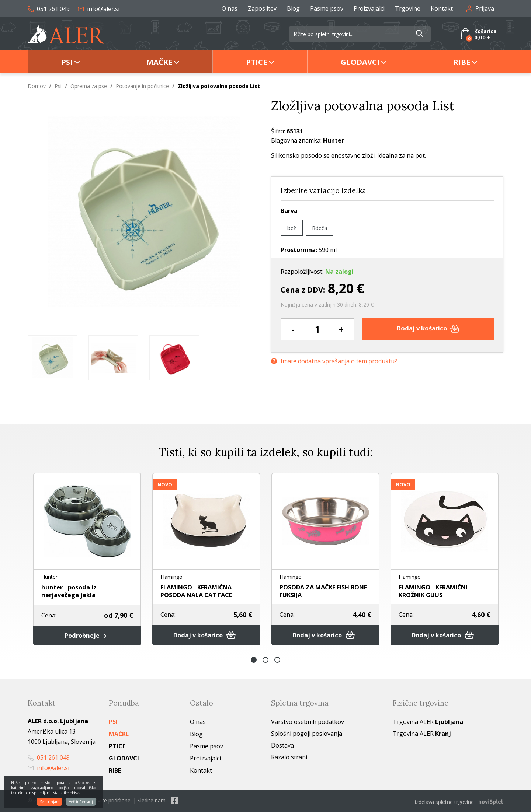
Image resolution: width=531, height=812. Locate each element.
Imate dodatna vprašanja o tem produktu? (334, 360)
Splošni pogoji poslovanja (307, 735)
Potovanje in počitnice (142, 86)
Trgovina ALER (428, 723)
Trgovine (408, 8)
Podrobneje (87, 636)
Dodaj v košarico (428, 329)
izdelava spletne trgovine (444, 801)
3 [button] (277, 661)
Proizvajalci (369, 8)
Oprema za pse (89, 86)
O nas (230, 8)
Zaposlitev (262, 8)
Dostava (282, 746)
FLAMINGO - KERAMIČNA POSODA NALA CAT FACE (202, 591)
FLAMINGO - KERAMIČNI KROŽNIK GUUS (439, 591)
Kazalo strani (289, 758)
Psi (67, 62)
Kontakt (442, 8)
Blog (293, 8)
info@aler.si (99, 9)
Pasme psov (327, 8)
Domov (37, 86)
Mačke (159, 62)
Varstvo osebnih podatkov (308, 723)
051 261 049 (49, 9)
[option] (53, 358)
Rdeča (320, 228)
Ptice (256, 62)
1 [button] (254, 661)
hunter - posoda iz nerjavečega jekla (71, 591)
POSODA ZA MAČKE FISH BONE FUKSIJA (320, 591)
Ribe (462, 62)
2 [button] (265, 661)
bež (292, 228)
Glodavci (360, 62)
